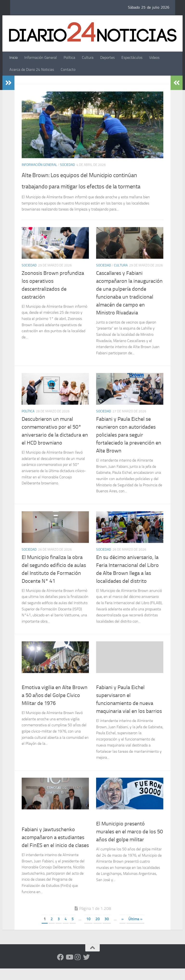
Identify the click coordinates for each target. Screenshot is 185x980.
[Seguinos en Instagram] (78, 969)
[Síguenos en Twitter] (86, 969)
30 (107, 930)
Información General (41, 57)
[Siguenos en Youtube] (69, 969)
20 (98, 930)
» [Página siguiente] (122, 930)
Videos (154, 57)
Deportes (107, 57)
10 (88, 930)
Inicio (13, 57)
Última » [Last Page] (135, 930)
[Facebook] (60, 969)
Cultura (88, 57)
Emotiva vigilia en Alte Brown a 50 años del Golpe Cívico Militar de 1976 (55, 707)
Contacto (68, 69)
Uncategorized (109, 691)
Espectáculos (132, 57)
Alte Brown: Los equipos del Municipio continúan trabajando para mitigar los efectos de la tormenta (83, 186)
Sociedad (67, 165)
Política (69, 57)
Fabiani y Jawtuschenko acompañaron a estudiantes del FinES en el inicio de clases (55, 849)
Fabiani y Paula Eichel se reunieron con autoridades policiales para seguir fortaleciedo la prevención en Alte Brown (129, 446)
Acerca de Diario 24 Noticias (32, 69)
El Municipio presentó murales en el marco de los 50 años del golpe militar (129, 843)
